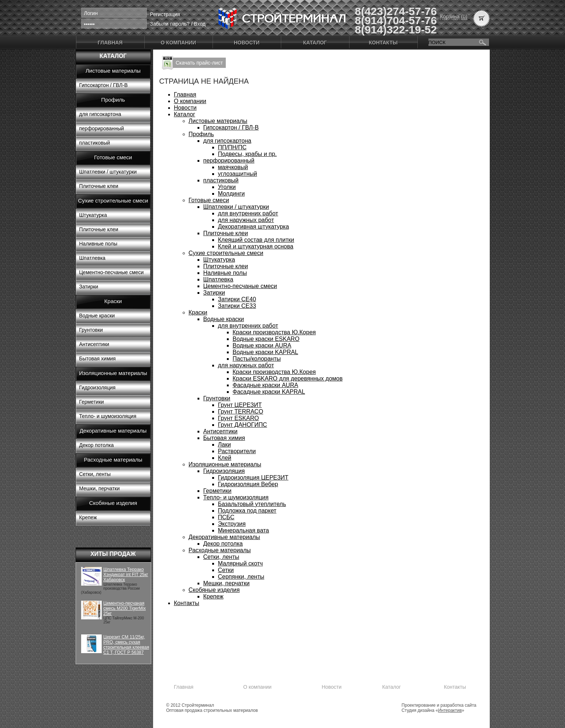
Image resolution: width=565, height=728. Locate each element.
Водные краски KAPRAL (266, 352)
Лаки (224, 445)
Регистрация (165, 14)
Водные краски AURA (262, 345)
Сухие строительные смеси (113, 201)
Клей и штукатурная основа (256, 246)
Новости (247, 43)
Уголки (227, 187)
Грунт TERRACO (241, 412)
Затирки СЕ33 (237, 306)
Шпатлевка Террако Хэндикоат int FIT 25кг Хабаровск (126, 575)
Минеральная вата (244, 530)
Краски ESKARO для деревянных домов (288, 378)
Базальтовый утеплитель (252, 504)
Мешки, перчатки (100, 488)
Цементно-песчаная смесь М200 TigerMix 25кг (125, 608)
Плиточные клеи (99, 186)
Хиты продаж (113, 554)
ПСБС (226, 517)
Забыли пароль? (170, 24)
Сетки (226, 570)
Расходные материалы (113, 460)
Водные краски (97, 316)
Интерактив (450, 710)
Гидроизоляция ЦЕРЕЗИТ (253, 478)
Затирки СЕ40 (237, 299)
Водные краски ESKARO (266, 339)
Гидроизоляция (97, 387)
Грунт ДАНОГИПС (243, 425)
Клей (225, 458)
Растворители (237, 451)
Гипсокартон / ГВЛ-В (104, 85)
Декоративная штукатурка (254, 227)
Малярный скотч (240, 563)
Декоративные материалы (113, 431)
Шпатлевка (93, 258)
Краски (113, 301)
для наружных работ (246, 220)
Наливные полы (98, 244)
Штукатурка (93, 215)
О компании (178, 43)
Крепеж (88, 517)
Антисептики (94, 344)
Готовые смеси (113, 157)
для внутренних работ (248, 213)
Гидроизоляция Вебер (248, 484)
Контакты (383, 43)
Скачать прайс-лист (199, 63)
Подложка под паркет (247, 511)
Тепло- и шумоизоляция (108, 416)
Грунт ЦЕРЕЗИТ (240, 405)
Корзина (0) (454, 17)
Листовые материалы (113, 71)
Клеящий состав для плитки (256, 240)
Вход (200, 24)
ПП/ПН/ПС (232, 147)
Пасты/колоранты (257, 359)
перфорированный (102, 128)
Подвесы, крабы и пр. (247, 154)
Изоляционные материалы (113, 373)
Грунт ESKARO (239, 418)
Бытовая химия (98, 358)
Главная (110, 43)
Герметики (92, 402)
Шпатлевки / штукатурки (108, 172)
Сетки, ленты (95, 474)
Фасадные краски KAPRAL (269, 392)
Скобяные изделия (113, 503)
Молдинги (231, 194)
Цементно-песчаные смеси (112, 272)
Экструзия (232, 524)
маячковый (233, 167)
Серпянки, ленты (241, 577)
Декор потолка (97, 445)
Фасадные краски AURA (266, 385)
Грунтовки (91, 330)
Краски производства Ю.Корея (274, 332)
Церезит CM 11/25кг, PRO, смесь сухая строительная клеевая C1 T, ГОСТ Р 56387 (126, 645)
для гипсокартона (100, 114)
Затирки (89, 287)
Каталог (315, 43)
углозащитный (238, 174)
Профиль (113, 100)
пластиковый (95, 143)
